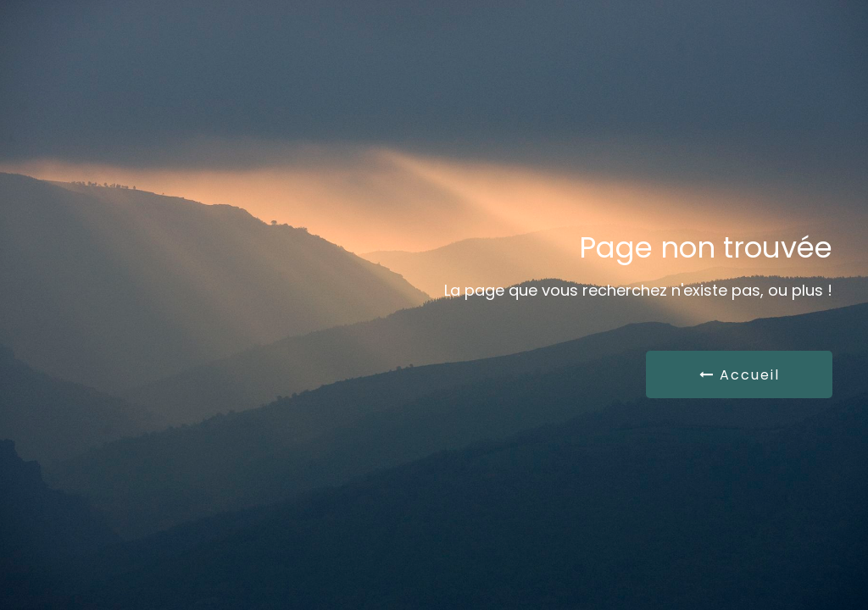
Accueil (740, 375)
